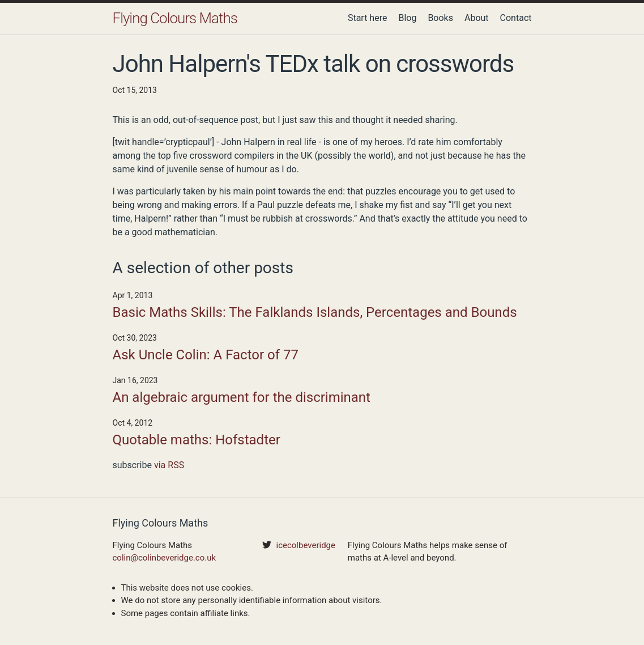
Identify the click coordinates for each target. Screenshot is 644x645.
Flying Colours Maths (175, 18)
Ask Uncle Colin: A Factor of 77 (206, 355)
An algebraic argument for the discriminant (242, 397)
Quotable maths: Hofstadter (197, 440)
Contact (516, 18)
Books (440, 18)
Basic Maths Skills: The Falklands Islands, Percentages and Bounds (315, 312)
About (477, 18)
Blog (407, 18)
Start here (368, 18)
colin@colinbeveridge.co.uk (165, 558)
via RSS (169, 465)
